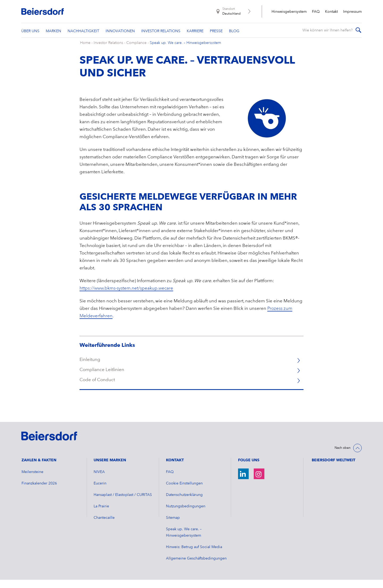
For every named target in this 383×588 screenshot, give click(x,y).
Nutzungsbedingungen (186, 515)
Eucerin (100, 492)
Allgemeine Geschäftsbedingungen (196, 567)
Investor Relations (108, 51)
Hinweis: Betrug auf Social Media (194, 555)
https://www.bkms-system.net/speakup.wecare (126, 297)
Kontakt (331, 12)
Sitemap (173, 526)
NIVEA (99, 480)
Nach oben (343, 457)
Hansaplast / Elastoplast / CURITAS (123, 503)
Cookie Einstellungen (184, 492)
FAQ (316, 12)
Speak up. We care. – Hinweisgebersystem (185, 51)
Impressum (352, 12)
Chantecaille (104, 526)
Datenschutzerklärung (184, 503)
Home (85, 51)
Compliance (137, 51)
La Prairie (101, 515)
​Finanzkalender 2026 (39, 492)
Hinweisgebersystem (289, 12)
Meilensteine (32, 480)
